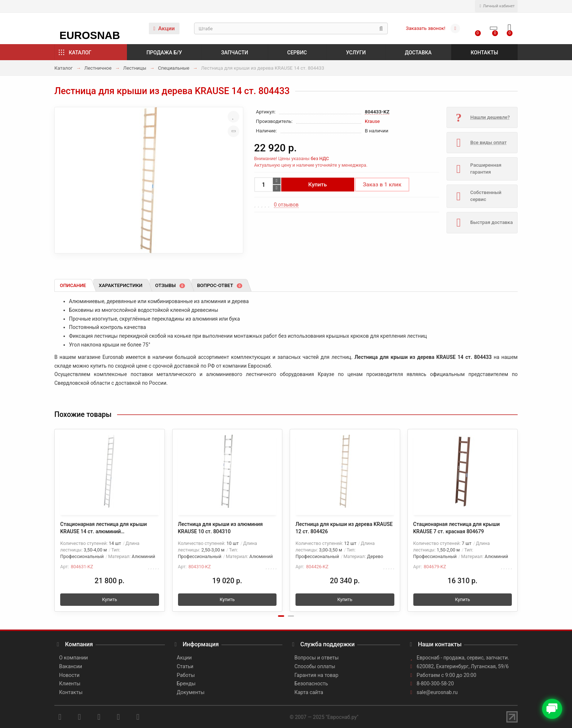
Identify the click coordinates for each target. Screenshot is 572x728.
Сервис (297, 53)
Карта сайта (309, 692)
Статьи (185, 666)
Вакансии (71, 666)
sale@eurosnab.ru (437, 692)
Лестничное (98, 68)
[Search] (291, 28)
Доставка (418, 53)
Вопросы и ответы (316, 658)
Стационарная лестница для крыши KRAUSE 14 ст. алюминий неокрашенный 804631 (104, 528)
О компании (74, 658)
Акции (164, 28)
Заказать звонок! (426, 28)
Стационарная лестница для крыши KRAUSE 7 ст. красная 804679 (457, 528)
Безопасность (311, 684)
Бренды (186, 684)
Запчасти (235, 53)
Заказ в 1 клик (382, 185)
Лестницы (135, 68)
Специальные (174, 68)
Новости (69, 675)
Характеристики (121, 285)
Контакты (484, 53)
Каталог (80, 53)
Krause (372, 121)
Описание (73, 285)
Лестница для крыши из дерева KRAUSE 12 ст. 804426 (344, 528)
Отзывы (170, 285)
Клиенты (70, 684)
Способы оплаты (315, 666)
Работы (186, 675)
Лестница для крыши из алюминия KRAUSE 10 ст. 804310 (221, 528)
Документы (191, 692)
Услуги (356, 53)
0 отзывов (286, 205)
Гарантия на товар (316, 675)
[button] (281, 616)
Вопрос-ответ (220, 285)
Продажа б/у (164, 53)
